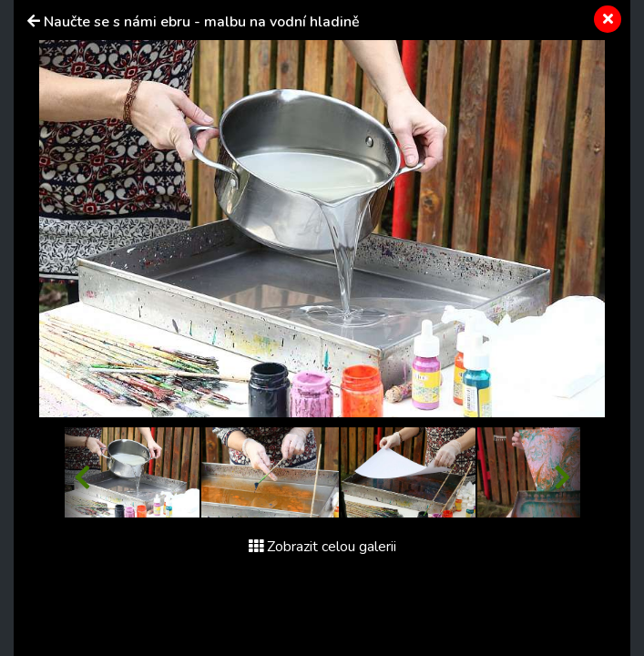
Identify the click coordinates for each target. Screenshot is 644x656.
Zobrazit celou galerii (322, 547)
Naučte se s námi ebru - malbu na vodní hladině (202, 22)
